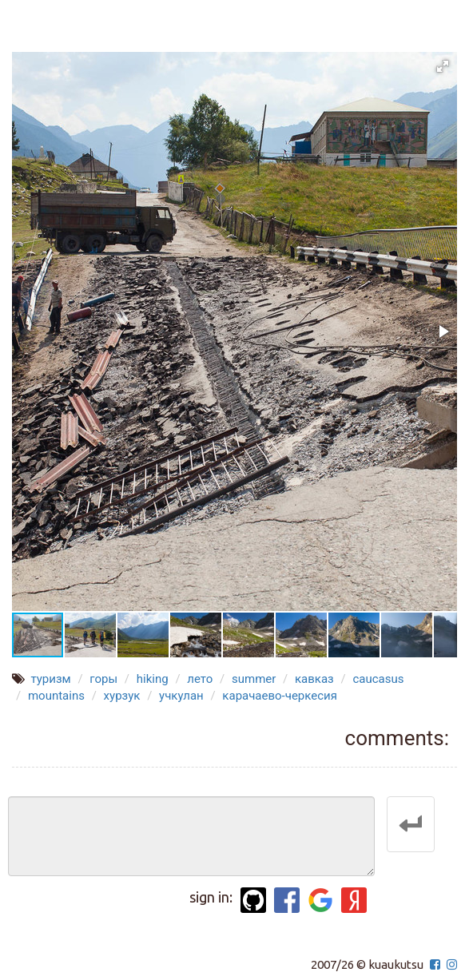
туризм (50, 679)
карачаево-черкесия (280, 696)
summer (254, 679)
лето (200, 679)
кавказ (314, 679)
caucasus (378, 679)
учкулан (181, 696)
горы (103, 679)
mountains (56, 696)
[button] (443, 66)
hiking (153, 679)
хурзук (122, 696)
